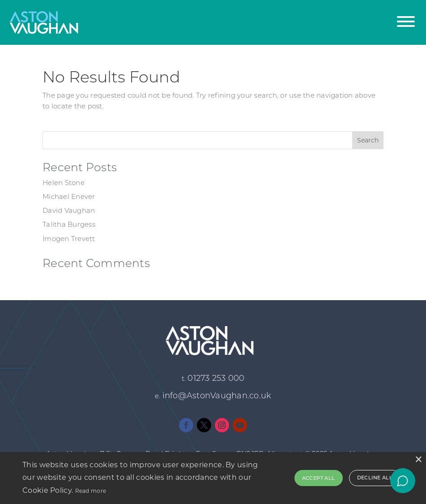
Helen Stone (64, 183)
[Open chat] (403, 481)
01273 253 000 (216, 379)
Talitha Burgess (69, 225)
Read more (91, 491)
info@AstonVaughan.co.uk (217, 396)
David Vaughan (69, 211)
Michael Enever (69, 197)
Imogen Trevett (69, 239)
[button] (406, 17)
